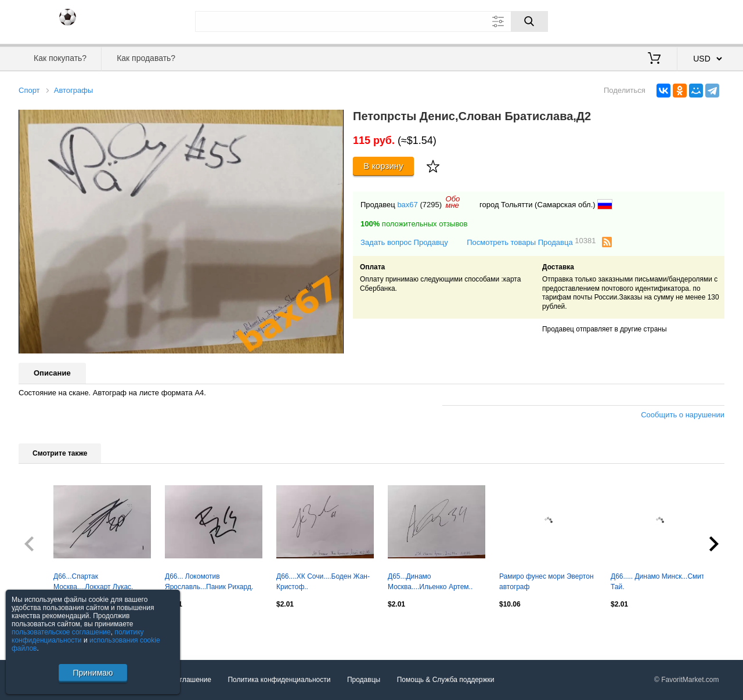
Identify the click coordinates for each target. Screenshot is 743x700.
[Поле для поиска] (371, 21)
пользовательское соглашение (61, 632)
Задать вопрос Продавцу (404, 242)
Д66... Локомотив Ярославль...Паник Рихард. (209, 582)
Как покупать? (60, 58)
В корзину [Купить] (383, 166)
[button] (333, 120)
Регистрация (701, 20)
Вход (657, 20)
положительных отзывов (414, 224)
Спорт (29, 90)
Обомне (453, 202)
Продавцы (364, 680)
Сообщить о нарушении (683, 415)
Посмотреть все (44, 629)
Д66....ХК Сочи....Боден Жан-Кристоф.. (323, 582)
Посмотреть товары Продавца (531, 242)
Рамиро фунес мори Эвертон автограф (547, 582)
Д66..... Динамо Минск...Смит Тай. (658, 582)
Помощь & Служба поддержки (446, 680)
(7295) (431, 205)
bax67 (407, 205)
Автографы (74, 90)
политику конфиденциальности (78, 636)
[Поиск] (529, 21)
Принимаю (93, 673)
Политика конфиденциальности (279, 680)
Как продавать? (146, 58)
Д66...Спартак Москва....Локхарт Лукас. (93, 582)
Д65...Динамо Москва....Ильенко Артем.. (430, 582)
